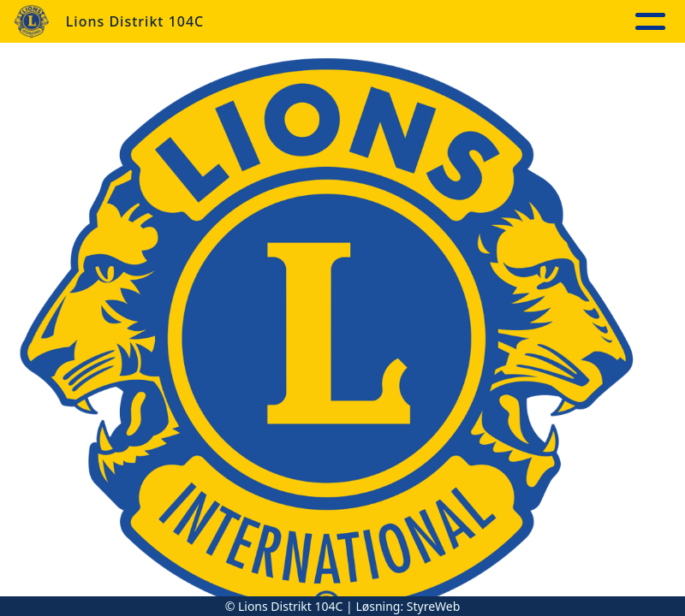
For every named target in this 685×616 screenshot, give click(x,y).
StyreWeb (434, 606)
